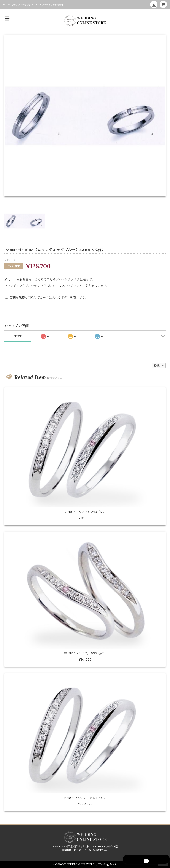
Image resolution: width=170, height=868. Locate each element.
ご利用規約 (17, 297)
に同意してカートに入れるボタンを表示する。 (49, 297)
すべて (18, 336)
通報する (159, 366)
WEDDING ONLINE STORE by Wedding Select (89, 864)
